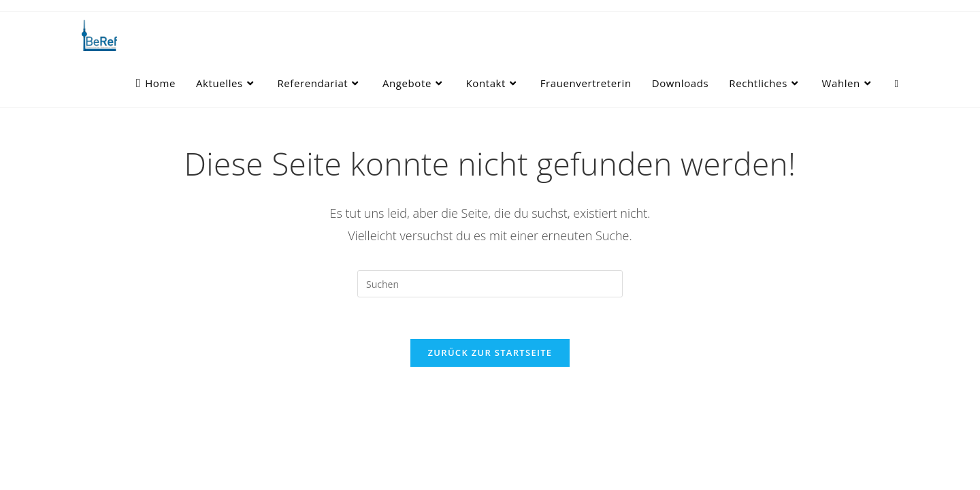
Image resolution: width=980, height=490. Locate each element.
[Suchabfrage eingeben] (490, 284)
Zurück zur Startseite (490, 353)
